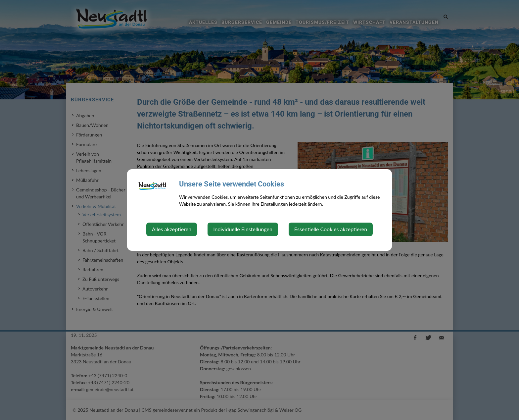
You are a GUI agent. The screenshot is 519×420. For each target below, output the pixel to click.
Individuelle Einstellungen (243, 229)
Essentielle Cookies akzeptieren (331, 229)
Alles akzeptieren (172, 229)
